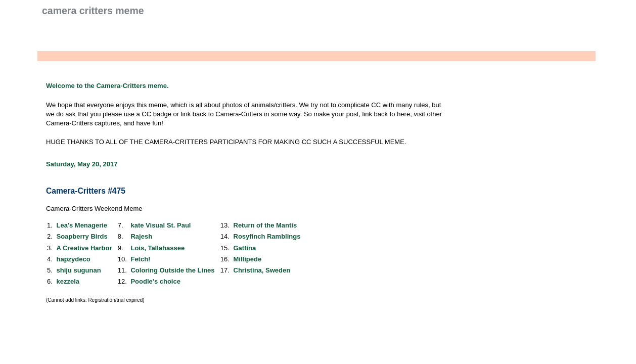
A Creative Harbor (84, 248)
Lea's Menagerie (82, 225)
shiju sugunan (78, 270)
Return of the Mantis (265, 225)
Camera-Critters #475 (86, 191)
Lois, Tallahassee (157, 248)
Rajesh (141, 236)
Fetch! (140, 259)
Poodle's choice (155, 281)
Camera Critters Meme (93, 11)
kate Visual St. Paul (161, 225)
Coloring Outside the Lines (172, 270)
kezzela (68, 281)
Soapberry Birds (82, 236)
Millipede (248, 259)
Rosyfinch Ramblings (267, 236)
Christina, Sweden (262, 270)
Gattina (245, 248)
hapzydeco (73, 259)
